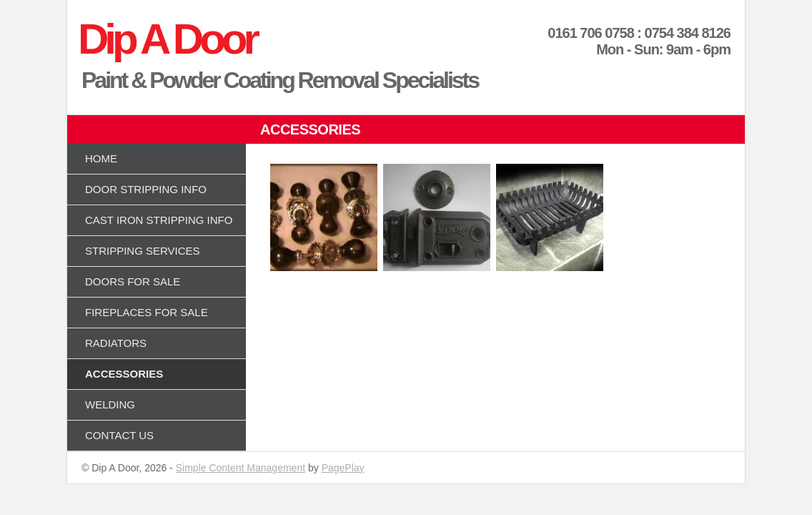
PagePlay (343, 468)
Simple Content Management (241, 468)
